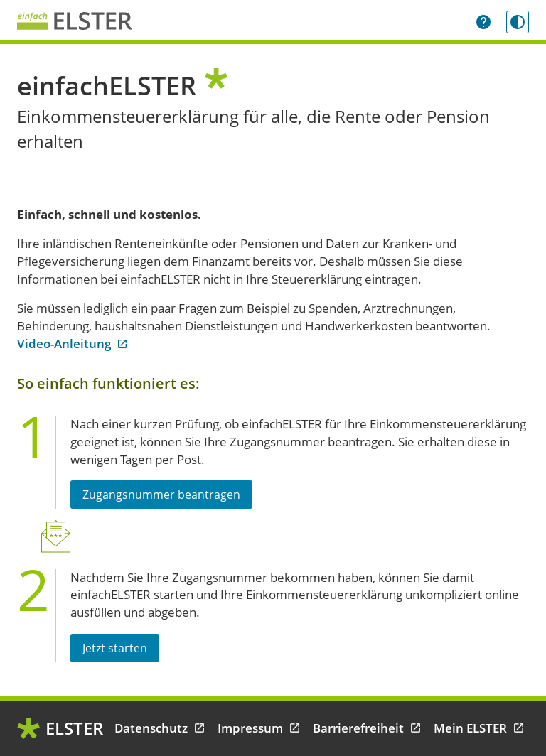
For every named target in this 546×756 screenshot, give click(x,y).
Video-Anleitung (73, 344)
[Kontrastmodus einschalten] (518, 22)
